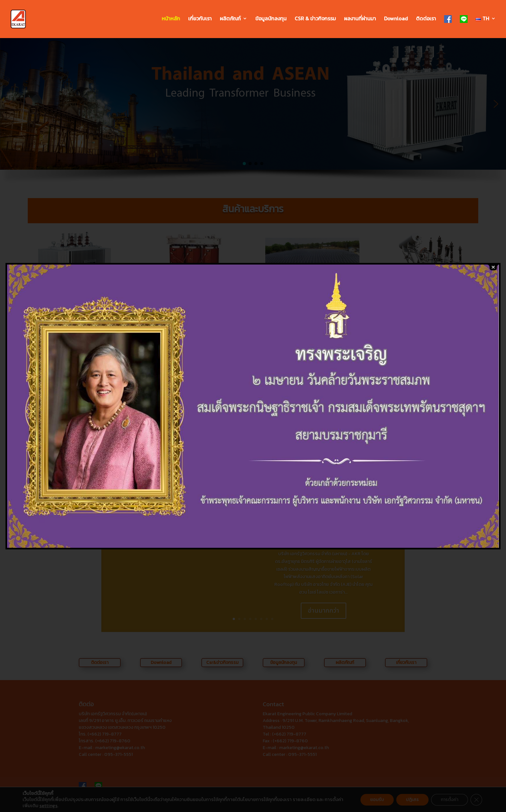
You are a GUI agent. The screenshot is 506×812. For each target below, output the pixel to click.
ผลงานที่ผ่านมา (360, 19)
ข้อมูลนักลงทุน (271, 19)
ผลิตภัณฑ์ (230, 19)
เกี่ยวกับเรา (200, 19)
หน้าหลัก (171, 19)
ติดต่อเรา (426, 19)
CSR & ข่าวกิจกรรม (315, 19)
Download (396, 19)
